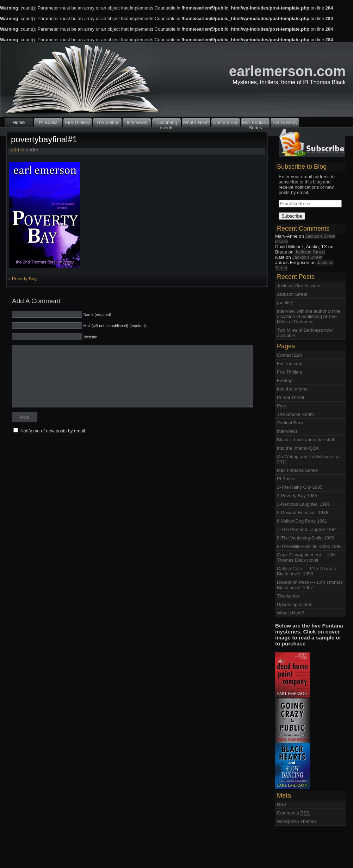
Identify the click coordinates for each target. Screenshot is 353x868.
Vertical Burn (290, 423)
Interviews (137, 122)
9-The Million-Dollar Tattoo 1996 (309, 546)
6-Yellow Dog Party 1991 (302, 521)
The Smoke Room (295, 414)
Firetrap (285, 380)
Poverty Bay (24, 279)
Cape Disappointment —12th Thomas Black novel (306, 557)
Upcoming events (167, 123)
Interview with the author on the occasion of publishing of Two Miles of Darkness (309, 316)
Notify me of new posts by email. (53, 431)
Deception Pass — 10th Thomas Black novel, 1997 (310, 585)
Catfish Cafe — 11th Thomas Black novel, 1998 (306, 571)
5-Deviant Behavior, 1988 (303, 513)
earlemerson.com (287, 71)
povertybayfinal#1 (44, 139)
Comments (293, 813)
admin (18, 150)
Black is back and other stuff (305, 440)
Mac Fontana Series (255, 123)
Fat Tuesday (285, 122)
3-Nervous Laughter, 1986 (303, 504)
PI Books (48, 122)
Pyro (282, 406)
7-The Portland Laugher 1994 (307, 529)
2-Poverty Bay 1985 (297, 496)
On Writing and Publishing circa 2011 (309, 459)
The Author (107, 122)
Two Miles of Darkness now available (305, 333)
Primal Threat (291, 397)
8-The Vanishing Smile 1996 (305, 538)
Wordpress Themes (297, 821)
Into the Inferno (292, 389)
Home (19, 122)
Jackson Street (310, 252)
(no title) (285, 303)
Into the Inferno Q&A (298, 448)
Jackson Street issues (305, 239)
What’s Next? (196, 122)
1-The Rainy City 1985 (300, 487)
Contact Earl (226, 122)
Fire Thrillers (78, 122)
